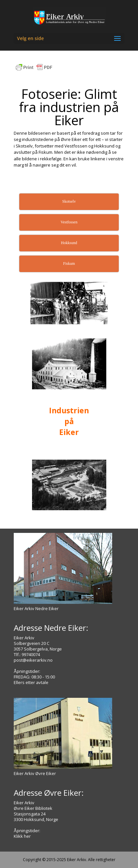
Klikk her (22, 836)
